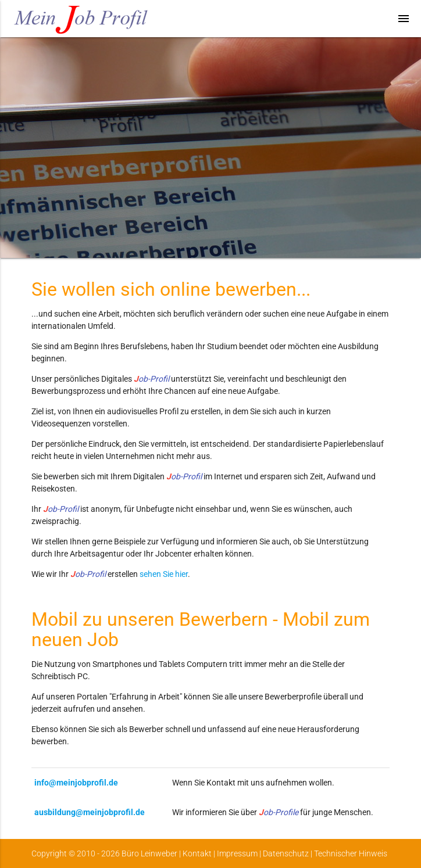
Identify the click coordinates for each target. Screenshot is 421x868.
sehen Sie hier (164, 574)
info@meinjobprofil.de (76, 783)
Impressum (237, 853)
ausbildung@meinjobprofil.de (90, 812)
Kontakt (197, 853)
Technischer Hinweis (351, 853)
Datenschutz (286, 853)
